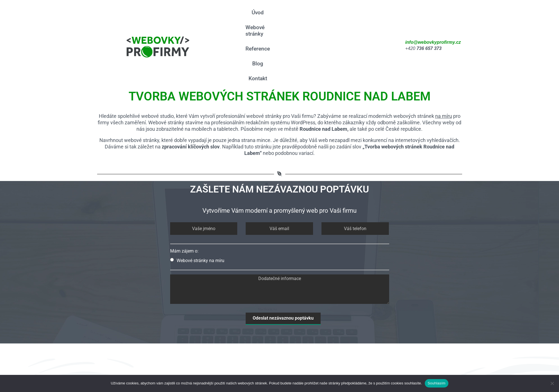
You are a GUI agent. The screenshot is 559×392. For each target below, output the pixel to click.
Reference (328, 18)
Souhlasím (437, 383)
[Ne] (552, 383)
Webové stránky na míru (197, 206)
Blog (354, 18)
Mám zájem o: (184, 196)
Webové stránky (289, 18)
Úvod (255, 18)
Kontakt (378, 18)
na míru (444, 61)
